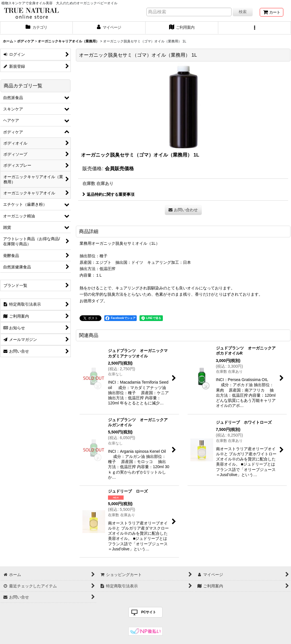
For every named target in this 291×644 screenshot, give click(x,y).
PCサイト (149, 612)
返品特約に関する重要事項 (108, 194)
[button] (255, 28)
